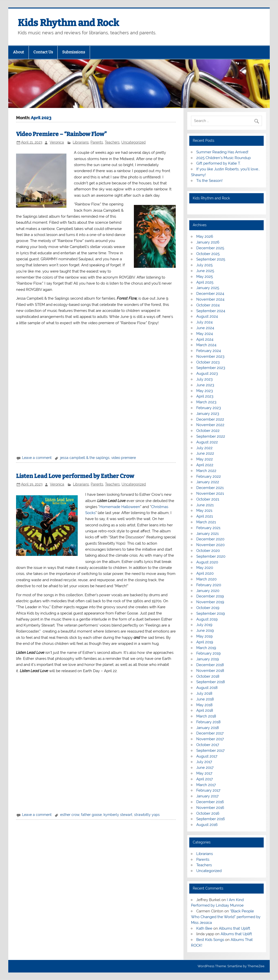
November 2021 (210, 494)
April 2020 (205, 573)
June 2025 (205, 271)
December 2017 (210, 733)
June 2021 (205, 505)
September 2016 (211, 819)
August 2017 (207, 756)
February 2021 (208, 528)
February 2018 (208, 722)
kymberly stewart (118, 815)
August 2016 (207, 825)
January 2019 (208, 659)
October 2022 (208, 431)
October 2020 (208, 551)
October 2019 (208, 608)
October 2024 (208, 305)
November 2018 (210, 671)
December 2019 (210, 596)
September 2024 (211, 311)
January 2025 (208, 288)
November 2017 (210, 739)
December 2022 (210, 419)
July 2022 (204, 448)
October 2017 (208, 745)
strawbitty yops (147, 815)
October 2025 (208, 254)
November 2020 (210, 545)
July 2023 (204, 379)
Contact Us (43, 52)
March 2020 (206, 579)
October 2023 (208, 362)
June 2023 (205, 385)
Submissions (74, 52)
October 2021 (208, 499)
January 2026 (208, 242)
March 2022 (206, 471)
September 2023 (211, 368)
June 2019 (205, 631)
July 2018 (204, 693)
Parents (97, 142)
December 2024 (210, 294)
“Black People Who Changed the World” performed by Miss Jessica (226, 917)
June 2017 (205, 768)
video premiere (124, 458)
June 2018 (205, 699)
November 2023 (210, 356)
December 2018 (210, 665)
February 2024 (209, 351)
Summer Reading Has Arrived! (222, 152)
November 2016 (210, 808)
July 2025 (204, 265)
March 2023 (206, 402)
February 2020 (209, 585)
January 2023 (208, 414)
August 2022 (207, 442)
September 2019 (211, 614)
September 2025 (211, 259)
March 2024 (206, 345)
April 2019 (205, 642)
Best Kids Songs (210, 940)
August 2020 (207, 562)
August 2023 (207, 374)
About (19, 52)
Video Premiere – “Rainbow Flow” (61, 134)
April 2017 (205, 779)
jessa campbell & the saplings (85, 458)
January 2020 (208, 591)
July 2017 (204, 762)
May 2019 (204, 636)
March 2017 (206, 785)
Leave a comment (37, 458)
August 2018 (207, 688)
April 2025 (205, 282)
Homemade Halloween (120, 507)
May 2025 (205, 277)
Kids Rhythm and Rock (68, 23)
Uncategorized (133, 142)
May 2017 (204, 773)
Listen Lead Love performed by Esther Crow (75, 476)
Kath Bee (204, 928)
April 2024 (205, 339)
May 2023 (205, 391)
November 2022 (210, 425)
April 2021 (205, 516)
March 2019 (206, 648)
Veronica (57, 142)
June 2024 (205, 328)
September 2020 (211, 556)
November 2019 (210, 602)
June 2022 (205, 453)
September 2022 (211, 436)
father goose (91, 815)
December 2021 (210, 488)
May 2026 (205, 236)
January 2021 (207, 534)
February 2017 (208, 790)
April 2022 (205, 465)
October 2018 (208, 676)
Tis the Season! (209, 181)
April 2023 (205, 396)
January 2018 (208, 728)
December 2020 (210, 539)
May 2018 (204, 705)
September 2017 (210, 751)
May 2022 (205, 459)
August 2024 (207, 316)
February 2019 (208, 653)
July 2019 (204, 625)
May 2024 (205, 334)
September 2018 (211, 682)
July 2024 (204, 322)
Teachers (112, 142)
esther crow (70, 815)
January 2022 (208, 482)
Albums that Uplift (235, 928)
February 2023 (209, 408)
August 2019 (207, 619)
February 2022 (209, 476)
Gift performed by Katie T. (218, 163)
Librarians (81, 142)
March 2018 (206, 716)
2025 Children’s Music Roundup (223, 158)
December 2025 (210, 248)
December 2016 (210, 802)
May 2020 (205, 568)
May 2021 (204, 511)
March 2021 (206, 522)
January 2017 (207, 796)
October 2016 (208, 813)
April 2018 (205, 710)
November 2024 (210, 299)
